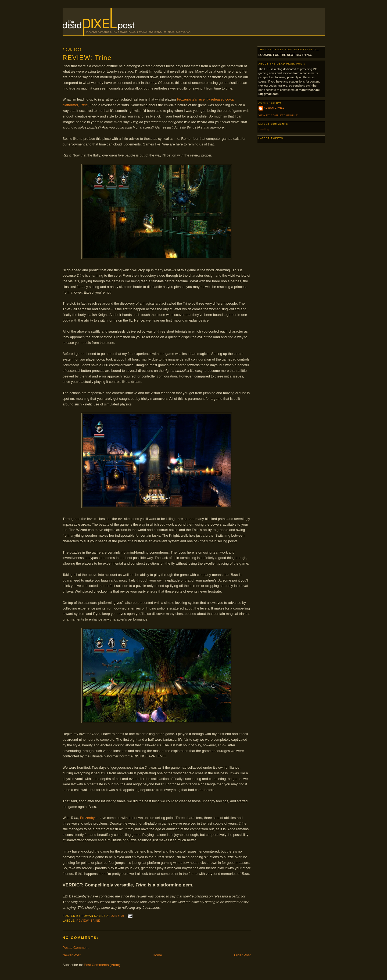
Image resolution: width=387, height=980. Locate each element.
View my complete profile (278, 115)
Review (83, 921)
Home (157, 955)
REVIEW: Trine (87, 58)
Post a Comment (76, 948)
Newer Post (72, 955)
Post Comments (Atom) (102, 965)
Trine (95, 921)
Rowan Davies (274, 108)
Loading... (265, 129)
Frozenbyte (89, 818)
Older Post (242, 955)
